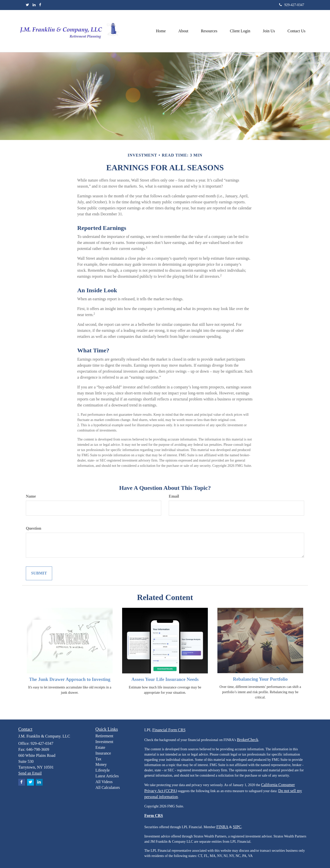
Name (31, 496)
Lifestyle (103, 770)
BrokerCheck (248, 740)
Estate (100, 747)
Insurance (103, 753)
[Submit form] (39, 573)
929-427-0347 (292, 5)
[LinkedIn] (34, 5)
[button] (183, 31)
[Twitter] (27, 5)
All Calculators (108, 787)
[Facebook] (40, 5)
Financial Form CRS (169, 730)
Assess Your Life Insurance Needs (165, 679)
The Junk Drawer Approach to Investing (70, 679)
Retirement (104, 736)
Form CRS (154, 816)
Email (174, 496)
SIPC (237, 827)
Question (33, 528)
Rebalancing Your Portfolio (260, 679)
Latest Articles (107, 776)
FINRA (222, 827)
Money (101, 764)
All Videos (104, 782)
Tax (99, 759)
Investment (104, 742)
